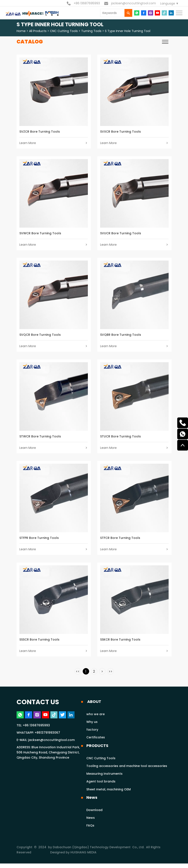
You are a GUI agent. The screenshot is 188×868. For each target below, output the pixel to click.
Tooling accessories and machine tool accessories (127, 770)
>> (110, 676)
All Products (38, 31)
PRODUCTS (97, 750)
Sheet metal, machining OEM (109, 794)
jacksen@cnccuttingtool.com (130, 3)
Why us (92, 726)
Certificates (96, 742)
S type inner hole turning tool (128, 31)
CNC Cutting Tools (64, 31)
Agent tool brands (101, 786)
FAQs (90, 830)
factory (92, 734)
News (92, 802)
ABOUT (94, 706)
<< (78, 676)
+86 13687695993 (83, 3)
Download (94, 814)
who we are (96, 719)
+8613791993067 (47, 738)
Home (21, 31)
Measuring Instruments (104, 778)
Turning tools (91, 31)
